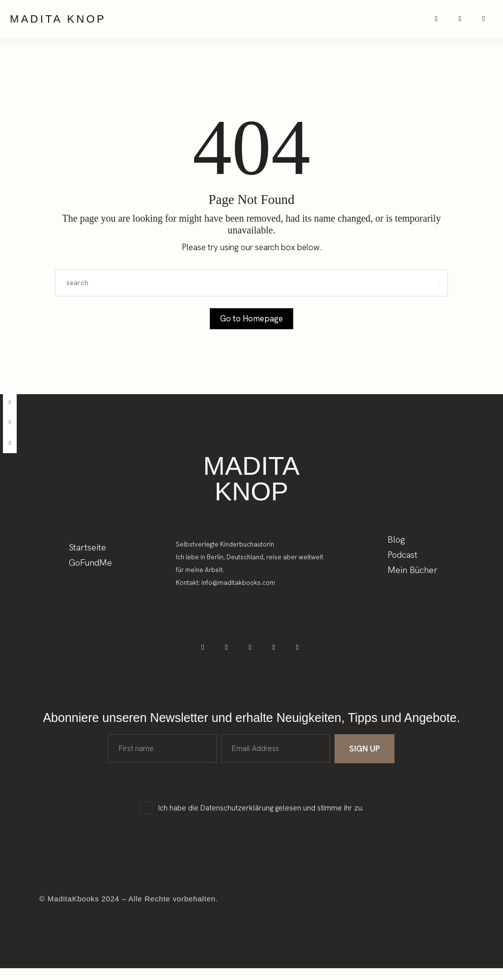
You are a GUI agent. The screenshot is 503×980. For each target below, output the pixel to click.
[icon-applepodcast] (487, 22)
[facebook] (10, 402)
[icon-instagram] (448, 22)
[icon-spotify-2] (467, 22)
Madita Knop (58, 22)
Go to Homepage (251, 324)
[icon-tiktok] (252, 657)
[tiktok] (10, 443)
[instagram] (10, 422)
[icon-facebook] (212, 657)
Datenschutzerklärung (237, 820)
